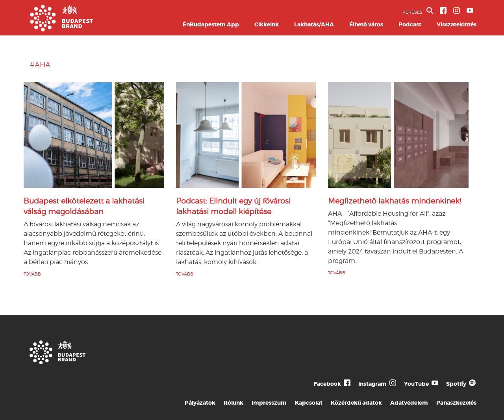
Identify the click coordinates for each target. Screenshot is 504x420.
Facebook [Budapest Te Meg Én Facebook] (327, 384)
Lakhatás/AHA (314, 24)
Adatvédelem (409, 403)
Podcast (410, 24)
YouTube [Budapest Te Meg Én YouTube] (416, 384)
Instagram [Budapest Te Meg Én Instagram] (372, 384)
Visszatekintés (457, 24)
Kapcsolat (309, 403)
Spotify (456, 384)
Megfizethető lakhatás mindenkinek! (395, 201)
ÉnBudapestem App (211, 24)
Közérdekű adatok (356, 403)
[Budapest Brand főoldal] (61, 29)
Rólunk (233, 403)
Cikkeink (267, 24)
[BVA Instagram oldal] (457, 10)
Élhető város (366, 24)
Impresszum (269, 403)
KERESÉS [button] (418, 11)
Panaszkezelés (456, 403)
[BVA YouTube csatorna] (470, 10)
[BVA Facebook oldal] (443, 10)
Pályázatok (200, 403)
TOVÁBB (32, 274)
